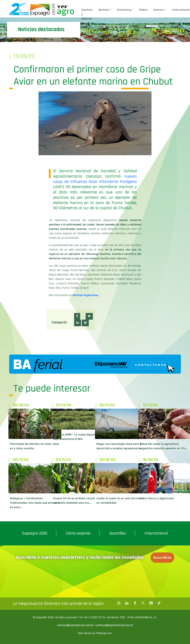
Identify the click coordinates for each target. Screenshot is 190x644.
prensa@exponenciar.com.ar (115, 625)
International (156, 533)
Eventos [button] (159, 10)
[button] (77, 316)
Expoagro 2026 (35, 533)
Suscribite (163, 558)
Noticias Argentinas (85, 295)
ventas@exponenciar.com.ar (76, 625)
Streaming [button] (124, 10)
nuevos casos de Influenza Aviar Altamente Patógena (95, 179)
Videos (143, 10)
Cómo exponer (78, 533)
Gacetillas (118, 533)
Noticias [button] (104, 10)
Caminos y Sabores (87, 14)
